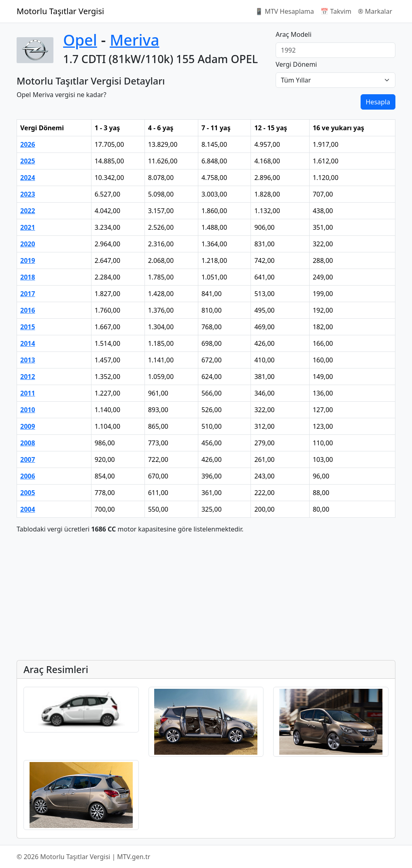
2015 (28, 327)
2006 (28, 476)
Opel (80, 40)
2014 (28, 343)
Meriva (134, 40)
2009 (28, 426)
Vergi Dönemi (296, 64)
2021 (28, 227)
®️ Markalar (375, 11)
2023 (28, 194)
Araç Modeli (294, 34)
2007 (28, 459)
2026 (28, 144)
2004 (28, 509)
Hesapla (378, 102)
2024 (28, 178)
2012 (28, 377)
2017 (28, 294)
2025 (28, 161)
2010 (28, 410)
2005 (28, 493)
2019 (28, 260)
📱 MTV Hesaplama (285, 11)
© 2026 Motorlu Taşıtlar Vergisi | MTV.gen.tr (83, 857)
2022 (28, 211)
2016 (28, 310)
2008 (28, 443)
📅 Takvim (336, 11)
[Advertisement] (206, 597)
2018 (28, 277)
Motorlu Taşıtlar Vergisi (60, 11)
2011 (28, 393)
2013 (28, 360)
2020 (28, 244)
